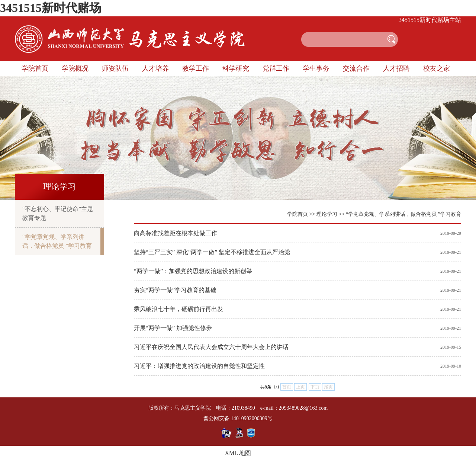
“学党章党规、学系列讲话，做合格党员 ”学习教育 (57, 241)
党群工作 (276, 68)
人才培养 (155, 68)
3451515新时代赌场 (51, 8)
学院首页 (35, 68)
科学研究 (236, 68)
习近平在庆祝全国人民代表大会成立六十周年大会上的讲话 (211, 347)
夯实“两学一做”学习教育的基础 (175, 290)
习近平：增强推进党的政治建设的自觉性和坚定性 (199, 366)
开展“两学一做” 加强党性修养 (173, 328)
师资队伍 (115, 68)
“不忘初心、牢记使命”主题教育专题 (58, 213)
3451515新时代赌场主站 (430, 20)
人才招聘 (396, 68)
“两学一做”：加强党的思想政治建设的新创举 (193, 271)
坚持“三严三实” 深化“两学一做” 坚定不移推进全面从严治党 (212, 252)
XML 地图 (238, 453)
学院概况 (75, 68)
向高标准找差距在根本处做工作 (176, 233)
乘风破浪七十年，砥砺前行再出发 (178, 309)
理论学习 (327, 214)
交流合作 (356, 68)
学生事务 (316, 68)
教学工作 (196, 68)
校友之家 (437, 68)
